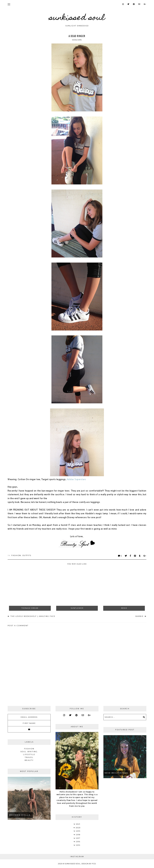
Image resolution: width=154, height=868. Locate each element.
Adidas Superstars (77, 479)
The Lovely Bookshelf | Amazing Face (33, 616)
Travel (29, 757)
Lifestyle (29, 754)
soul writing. (29, 752)
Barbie (140, 616)
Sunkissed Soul (77, 18)
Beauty (29, 760)
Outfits (27, 555)
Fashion (16, 555)
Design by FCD (89, 864)
